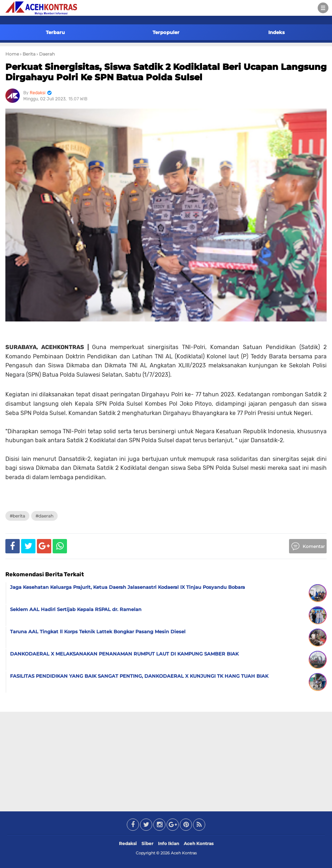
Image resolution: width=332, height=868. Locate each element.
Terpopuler (166, 32)
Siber (147, 843)
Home (12, 54)
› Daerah (46, 54)
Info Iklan (169, 843)
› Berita (28, 54)
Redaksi (128, 843)
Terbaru (55, 32)
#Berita (17, 516)
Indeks (276, 32)
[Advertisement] (166, 760)
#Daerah (44, 516)
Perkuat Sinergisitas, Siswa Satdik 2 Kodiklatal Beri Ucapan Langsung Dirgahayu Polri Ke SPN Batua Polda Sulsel (166, 72)
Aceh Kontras (199, 843)
